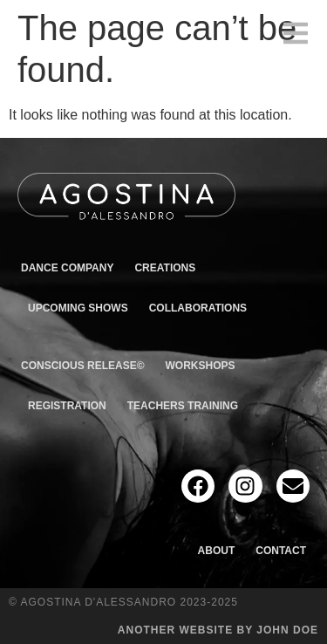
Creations (165, 268)
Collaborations (198, 308)
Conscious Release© (83, 366)
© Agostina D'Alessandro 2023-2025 (123, 602)
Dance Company (67, 268)
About (217, 551)
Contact (281, 551)
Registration (67, 406)
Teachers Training (183, 406)
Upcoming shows (78, 308)
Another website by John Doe (218, 630)
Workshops (201, 366)
